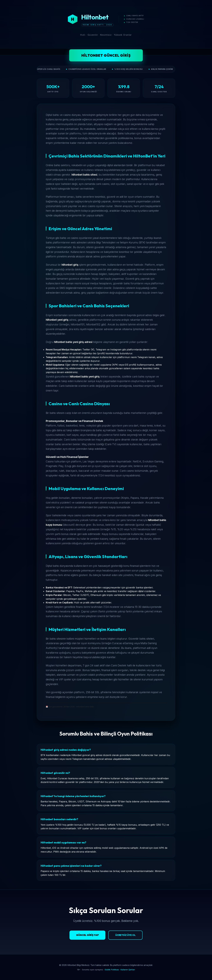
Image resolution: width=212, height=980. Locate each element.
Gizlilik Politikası (112, 970)
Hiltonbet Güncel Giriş (106, 55)
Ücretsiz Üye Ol (125, 935)
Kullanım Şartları (128, 970)
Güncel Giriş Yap (87, 935)
